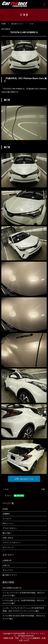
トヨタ (6, 489)
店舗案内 (6, 514)
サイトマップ (8, 547)
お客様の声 (7, 560)
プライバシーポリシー (12, 543)
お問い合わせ (8, 538)
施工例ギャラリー (17, 24)
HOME (4, 24)
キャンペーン (8, 570)
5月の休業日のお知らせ (12, 588)
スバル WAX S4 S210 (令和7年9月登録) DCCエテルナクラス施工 (24, 617)
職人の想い (7, 533)
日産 (43, 489)
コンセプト (7, 518)
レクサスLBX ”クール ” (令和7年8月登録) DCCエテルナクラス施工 (23, 602)
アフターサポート (10, 528)
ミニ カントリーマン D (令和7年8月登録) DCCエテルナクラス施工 (24, 594)
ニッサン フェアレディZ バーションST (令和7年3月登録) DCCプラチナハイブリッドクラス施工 (23, 609)
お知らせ (6, 565)
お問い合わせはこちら (24, 479)
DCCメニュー (8, 523)
